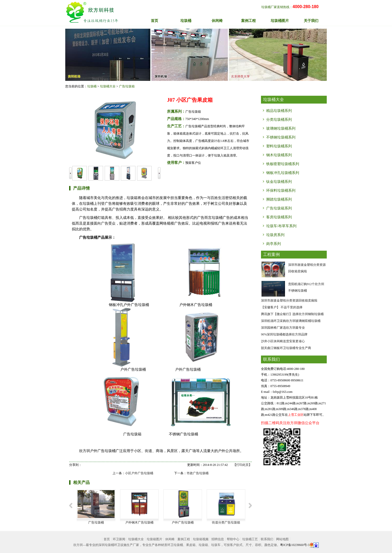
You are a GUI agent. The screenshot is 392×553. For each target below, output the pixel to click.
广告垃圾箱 (127, 86)
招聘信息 (218, 539)
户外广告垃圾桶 (183, 522)
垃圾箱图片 (155, 539)
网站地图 (282, 539)
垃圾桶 (92, 86)
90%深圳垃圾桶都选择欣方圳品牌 (284, 334)
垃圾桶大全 (108, 86)
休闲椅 (170, 539)
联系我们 (267, 539)
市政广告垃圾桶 (198, 473)
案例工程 (184, 539)
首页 (155, 21)
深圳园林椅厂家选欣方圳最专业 (283, 328)
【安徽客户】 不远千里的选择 (282, 307)
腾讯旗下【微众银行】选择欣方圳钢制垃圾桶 (292, 314)
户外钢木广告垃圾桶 (139, 522)
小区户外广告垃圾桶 (139, 473)
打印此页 (242, 465)
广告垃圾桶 (96, 522)
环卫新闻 (119, 539)
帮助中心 (233, 539)
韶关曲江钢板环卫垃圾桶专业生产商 (286, 348)
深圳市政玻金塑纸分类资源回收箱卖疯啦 (289, 300)
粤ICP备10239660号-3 (295, 545)
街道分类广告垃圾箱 (226, 522)
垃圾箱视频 (201, 539)
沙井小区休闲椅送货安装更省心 (283, 341)
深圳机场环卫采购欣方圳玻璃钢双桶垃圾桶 (291, 321)
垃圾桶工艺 (250, 539)
